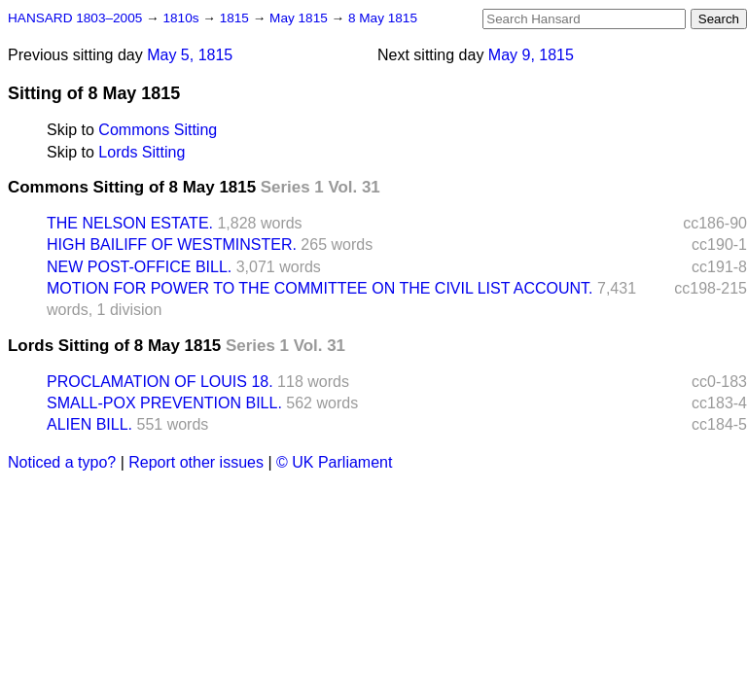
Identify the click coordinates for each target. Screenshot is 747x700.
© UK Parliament (334, 462)
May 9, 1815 (531, 55)
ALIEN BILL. (89, 424)
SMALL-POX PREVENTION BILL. (164, 403)
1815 (236, 18)
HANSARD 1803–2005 (75, 18)
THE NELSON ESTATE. (130, 223)
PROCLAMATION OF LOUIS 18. (160, 382)
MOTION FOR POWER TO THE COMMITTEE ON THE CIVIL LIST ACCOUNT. (320, 288)
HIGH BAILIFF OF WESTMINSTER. (172, 245)
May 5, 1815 (190, 55)
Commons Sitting (158, 130)
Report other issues (196, 462)
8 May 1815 (383, 18)
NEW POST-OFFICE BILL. (139, 267)
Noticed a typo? (62, 462)
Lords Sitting (142, 152)
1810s (182, 18)
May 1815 (300, 18)
